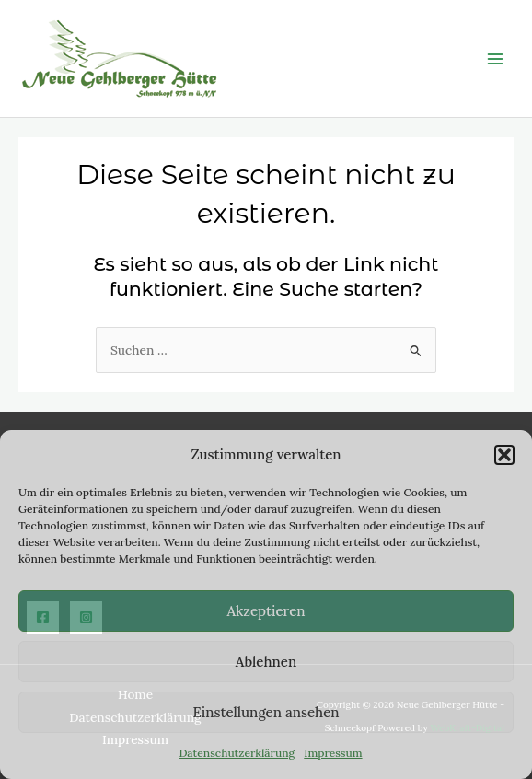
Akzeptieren (266, 611)
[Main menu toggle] (496, 58)
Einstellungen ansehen (266, 712)
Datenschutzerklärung (237, 753)
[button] (504, 455)
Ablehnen (266, 662)
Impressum (333, 753)
